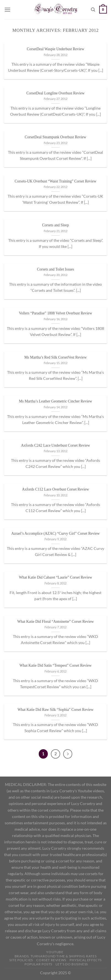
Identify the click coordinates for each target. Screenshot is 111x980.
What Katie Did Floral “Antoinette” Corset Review (56, 622)
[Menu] (7, 10)
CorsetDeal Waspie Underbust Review (56, 49)
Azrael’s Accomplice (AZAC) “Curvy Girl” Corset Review (56, 533)
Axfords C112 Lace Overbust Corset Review (56, 489)
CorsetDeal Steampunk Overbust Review (56, 137)
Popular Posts (38, 964)
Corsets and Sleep (55, 225)
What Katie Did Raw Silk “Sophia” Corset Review (56, 710)
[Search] (93, 10)
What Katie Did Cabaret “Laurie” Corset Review (56, 577)
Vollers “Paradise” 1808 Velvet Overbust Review (56, 313)
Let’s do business (72, 964)
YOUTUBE (55, 952)
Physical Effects (86, 960)
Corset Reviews (51, 960)
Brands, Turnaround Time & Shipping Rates (56, 956)
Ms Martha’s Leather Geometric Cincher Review (56, 401)
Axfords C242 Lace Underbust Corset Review (55, 445)
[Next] (68, 754)
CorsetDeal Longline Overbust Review (56, 93)
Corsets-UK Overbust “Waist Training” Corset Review (56, 181)
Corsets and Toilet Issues (55, 269)
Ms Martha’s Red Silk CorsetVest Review (56, 357)
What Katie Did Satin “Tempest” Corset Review (56, 665)
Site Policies (21, 960)
